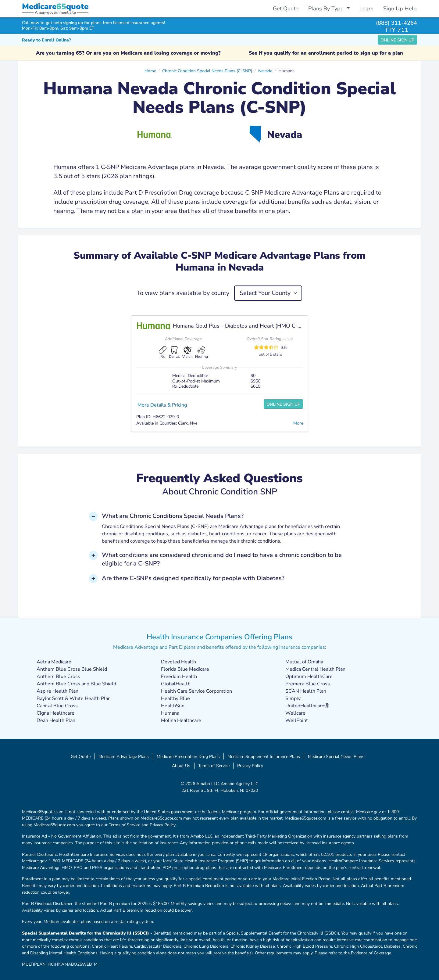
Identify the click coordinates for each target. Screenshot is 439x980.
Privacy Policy (250, 766)
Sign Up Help (400, 9)
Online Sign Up (397, 40)
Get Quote (286, 9)
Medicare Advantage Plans (124, 756)
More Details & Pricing (162, 405)
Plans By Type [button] (327, 9)
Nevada (265, 71)
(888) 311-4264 (396, 23)
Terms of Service (214, 766)
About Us (181, 766)
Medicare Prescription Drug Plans (188, 756)
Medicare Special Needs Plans (336, 756)
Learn (366, 9)
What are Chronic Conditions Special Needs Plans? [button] (173, 516)
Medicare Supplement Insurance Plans (264, 756)
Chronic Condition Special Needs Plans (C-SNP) (207, 71)
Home (150, 71)
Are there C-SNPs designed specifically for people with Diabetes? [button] (193, 578)
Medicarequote (55, 7)
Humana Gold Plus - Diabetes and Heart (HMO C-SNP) (241, 326)
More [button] (298, 423)
